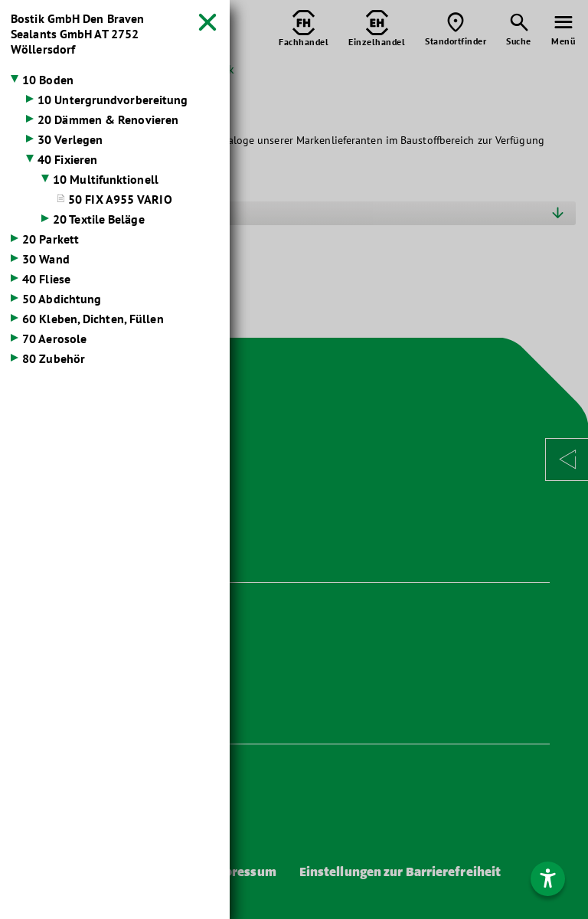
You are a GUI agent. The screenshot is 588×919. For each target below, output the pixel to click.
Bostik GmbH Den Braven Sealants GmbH (77, 34)
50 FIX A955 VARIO (120, 199)
